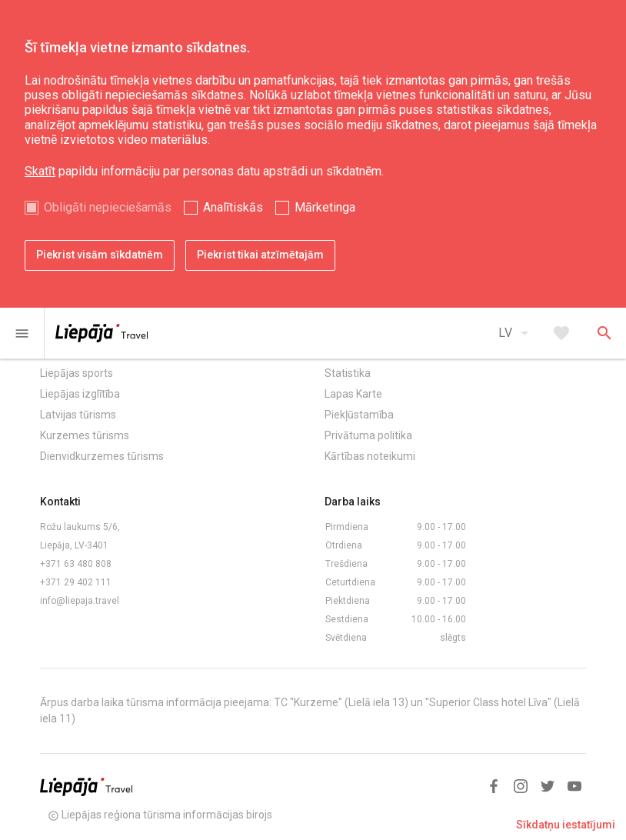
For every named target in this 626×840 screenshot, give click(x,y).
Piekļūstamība (359, 415)
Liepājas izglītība (80, 394)
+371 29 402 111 (76, 582)
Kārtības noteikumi (370, 456)
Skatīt (40, 171)
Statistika (348, 373)
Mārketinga (325, 207)
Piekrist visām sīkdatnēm (100, 255)
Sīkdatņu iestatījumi (566, 825)
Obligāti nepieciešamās (108, 207)
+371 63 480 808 (76, 564)
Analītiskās (233, 207)
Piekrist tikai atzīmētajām (260, 255)
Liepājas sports (77, 373)
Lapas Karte (353, 394)
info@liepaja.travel (80, 601)
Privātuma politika (368, 435)
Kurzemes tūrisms (85, 435)
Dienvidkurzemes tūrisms (102, 456)
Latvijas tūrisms (78, 415)
